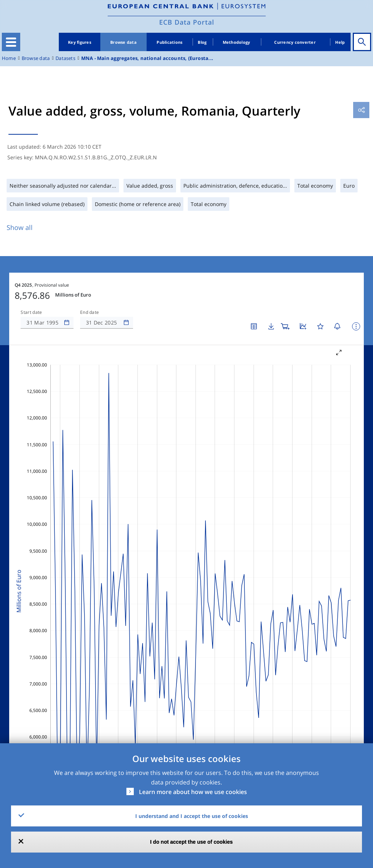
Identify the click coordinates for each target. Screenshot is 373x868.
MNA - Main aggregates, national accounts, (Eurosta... (147, 58)
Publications (169, 42)
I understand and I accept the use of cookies (192, 816)
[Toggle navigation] (11, 42)
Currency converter (295, 42)
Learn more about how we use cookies (193, 792)
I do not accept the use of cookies (192, 842)
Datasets (65, 58)
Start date (31, 312)
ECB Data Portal (187, 22)
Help (340, 42)
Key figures (80, 42)
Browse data (123, 42)
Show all (20, 227)
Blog (202, 42)
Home (9, 58)
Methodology (236, 42)
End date (90, 312)
